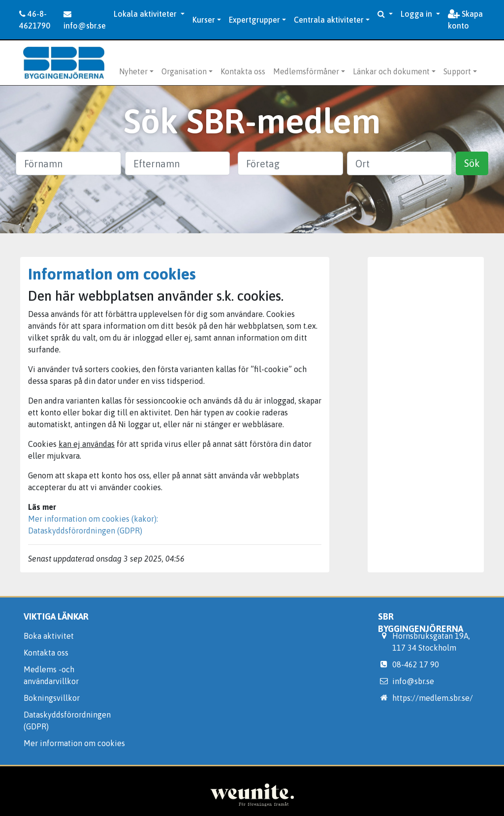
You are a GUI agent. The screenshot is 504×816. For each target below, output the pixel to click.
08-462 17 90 (416, 664)
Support (457, 71)
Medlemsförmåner (306, 71)
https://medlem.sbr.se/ (433, 698)
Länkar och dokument (391, 71)
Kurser (204, 20)
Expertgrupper (254, 20)
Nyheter (133, 71)
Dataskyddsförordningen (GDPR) (85, 531)
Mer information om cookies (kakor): (93, 519)
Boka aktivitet (49, 636)
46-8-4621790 (35, 20)
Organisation (184, 71)
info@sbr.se (85, 20)
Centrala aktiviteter (329, 20)
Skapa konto (465, 20)
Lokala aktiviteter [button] (146, 14)
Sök (472, 163)
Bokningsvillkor (52, 698)
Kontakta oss (243, 71)
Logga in (417, 14)
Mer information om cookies (74, 743)
